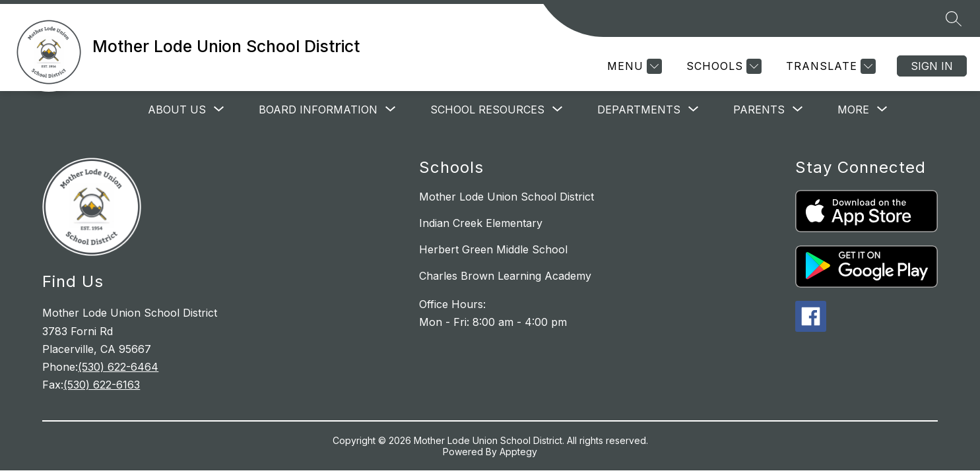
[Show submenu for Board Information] (318, 110)
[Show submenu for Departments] (639, 110)
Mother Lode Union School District (506, 197)
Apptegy (518, 452)
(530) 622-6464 (118, 367)
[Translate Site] (829, 66)
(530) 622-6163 (102, 385)
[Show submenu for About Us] (177, 110)
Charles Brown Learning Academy (505, 276)
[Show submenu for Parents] (759, 110)
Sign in (932, 66)
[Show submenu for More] (853, 110)
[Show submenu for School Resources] (487, 110)
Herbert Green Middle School (493, 249)
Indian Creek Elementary (481, 223)
